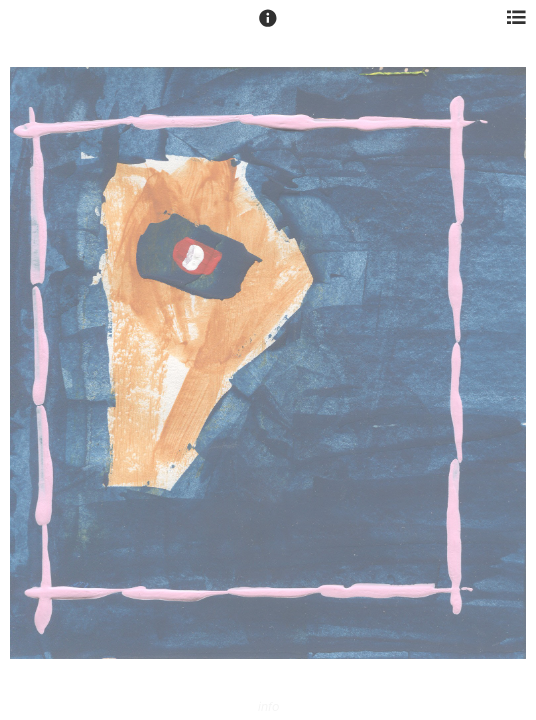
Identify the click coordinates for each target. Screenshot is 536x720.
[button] (268, 27)
